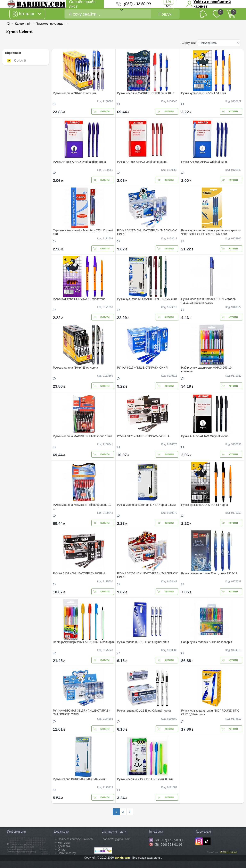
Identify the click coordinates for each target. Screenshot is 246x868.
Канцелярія (23, 23)
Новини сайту (67, 853)
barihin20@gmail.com (117, 839)
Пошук (165, 14)
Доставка (64, 846)
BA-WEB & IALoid (228, 852)
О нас (61, 850)
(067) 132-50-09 (137, 4)
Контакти (64, 843)
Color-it (17, 61)
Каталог (27, 14)
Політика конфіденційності (75, 839)
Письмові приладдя (50, 23)
